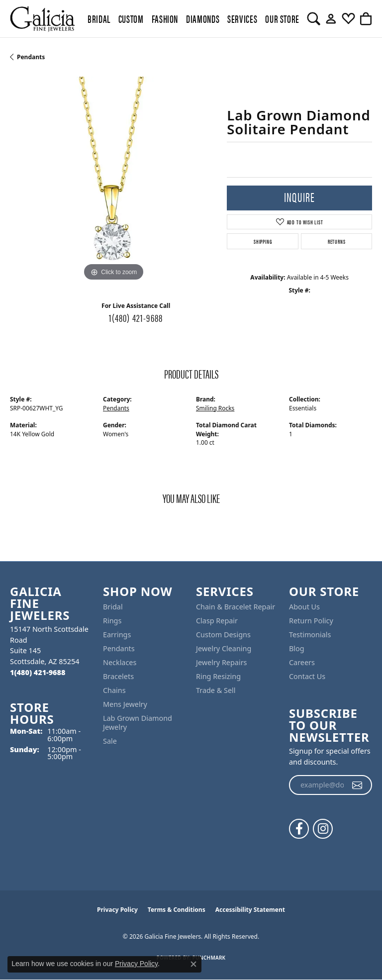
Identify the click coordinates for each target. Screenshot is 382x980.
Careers (302, 662)
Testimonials (310, 635)
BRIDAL (99, 18)
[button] (314, 19)
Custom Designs (223, 635)
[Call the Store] (38, 672)
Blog (297, 648)
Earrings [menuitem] (117, 635)
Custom (131, 18)
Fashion (165, 18)
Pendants (31, 57)
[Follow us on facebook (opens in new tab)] (299, 829)
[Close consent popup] (193, 964)
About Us (304, 607)
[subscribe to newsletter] (357, 785)
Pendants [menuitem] (119, 648)
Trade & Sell (216, 690)
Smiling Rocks (215, 408)
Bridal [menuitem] (113, 607)
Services (242, 18)
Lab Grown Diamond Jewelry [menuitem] (138, 723)
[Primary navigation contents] (191, 19)
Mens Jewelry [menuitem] (125, 704)
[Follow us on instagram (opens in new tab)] (323, 829)
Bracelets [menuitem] (118, 676)
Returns (337, 241)
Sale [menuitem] (110, 741)
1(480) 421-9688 (136, 317)
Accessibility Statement (250, 910)
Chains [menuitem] (114, 690)
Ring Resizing (218, 676)
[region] (113, 180)
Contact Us (307, 676)
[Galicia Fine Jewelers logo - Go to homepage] (42, 19)
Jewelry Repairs (221, 662)
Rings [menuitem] (112, 621)
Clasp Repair (217, 621)
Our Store (282, 18)
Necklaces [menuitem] (120, 662)
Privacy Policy (117, 910)
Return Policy (311, 621)
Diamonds (203, 18)
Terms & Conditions (177, 910)
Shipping (263, 241)
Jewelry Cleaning (224, 648)
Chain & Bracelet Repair (236, 607)
